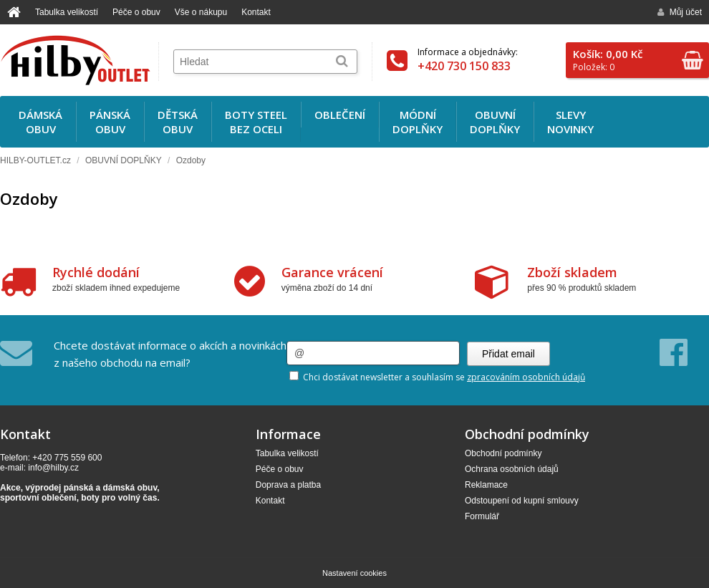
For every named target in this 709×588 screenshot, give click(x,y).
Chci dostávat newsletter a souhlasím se (437, 377)
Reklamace (486, 485)
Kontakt (256, 12)
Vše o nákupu (201, 12)
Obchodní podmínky (503, 453)
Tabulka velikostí (67, 12)
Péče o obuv (136, 12)
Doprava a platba (288, 485)
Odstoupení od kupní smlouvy (522, 501)
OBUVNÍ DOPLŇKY (124, 160)
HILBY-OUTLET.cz (35, 160)
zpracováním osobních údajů (526, 377)
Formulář (482, 516)
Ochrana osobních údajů (512, 469)
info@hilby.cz (53, 468)
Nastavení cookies (354, 573)
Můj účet (680, 12)
